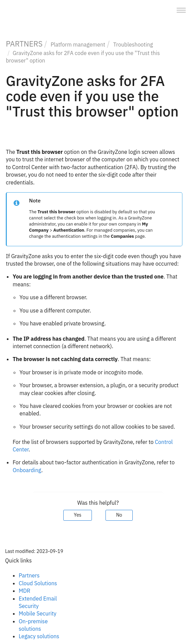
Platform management (78, 44)
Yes (78, 515)
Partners (29, 575)
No (119, 515)
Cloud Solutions (38, 583)
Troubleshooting (133, 44)
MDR (24, 591)
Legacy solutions (39, 636)
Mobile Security (38, 613)
